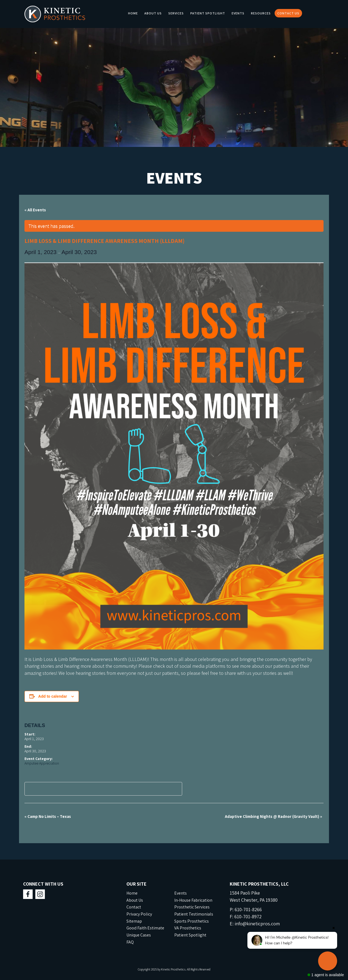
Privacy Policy (139, 914)
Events (238, 13)
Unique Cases (139, 935)
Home (133, 13)
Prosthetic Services (192, 907)
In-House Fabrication (193, 900)
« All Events (35, 210)
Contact (134, 907)
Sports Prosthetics (192, 921)
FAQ (130, 942)
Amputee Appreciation (42, 763)
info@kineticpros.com (257, 924)
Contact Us (288, 13)
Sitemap (134, 921)
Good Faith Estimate (145, 928)
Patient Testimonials (194, 914)
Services (176, 13)
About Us (153, 13)
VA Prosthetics (188, 928)
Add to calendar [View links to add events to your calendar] (53, 696)
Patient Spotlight (208, 13)
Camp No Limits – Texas (48, 816)
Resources (261, 13)
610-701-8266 (248, 909)
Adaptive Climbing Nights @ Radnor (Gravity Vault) (274, 816)
